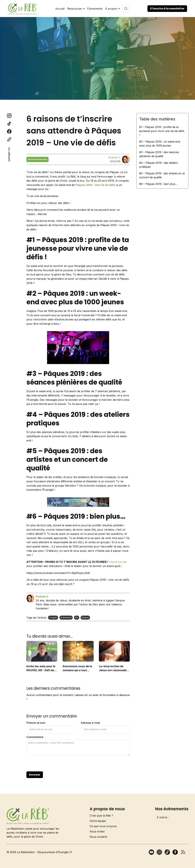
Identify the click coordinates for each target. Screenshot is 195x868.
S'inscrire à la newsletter (167, 9)
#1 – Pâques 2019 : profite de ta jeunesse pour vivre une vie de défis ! (162, 131)
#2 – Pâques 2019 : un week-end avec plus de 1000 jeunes (160, 144)
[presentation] (52, 764)
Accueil (60, 9)
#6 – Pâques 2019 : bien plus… (158, 184)
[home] (22, 9)
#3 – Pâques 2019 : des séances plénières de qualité (159, 154)
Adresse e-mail (90, 723)
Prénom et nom (36, 723)
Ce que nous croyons (103, 826)
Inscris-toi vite (118, 562)
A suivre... (163, 817)
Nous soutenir (99, 837)
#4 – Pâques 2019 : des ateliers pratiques (159, 165)
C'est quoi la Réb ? (101, 816)
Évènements (95, 9)
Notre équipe (98, 821)
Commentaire (35, 737)
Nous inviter (97, 831)
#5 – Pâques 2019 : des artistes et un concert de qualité (162, 175)
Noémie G (114, 157)
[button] (76, 9)
